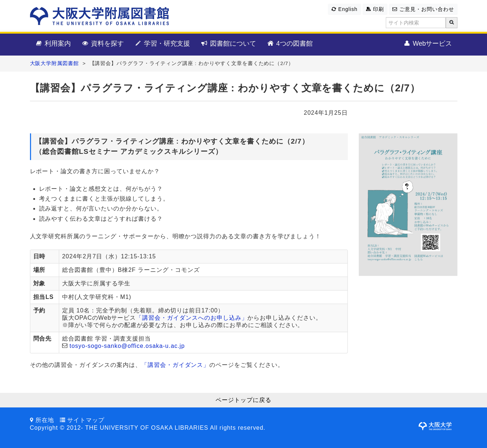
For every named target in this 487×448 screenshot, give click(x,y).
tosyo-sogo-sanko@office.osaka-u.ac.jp (127, 346)
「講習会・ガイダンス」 (176, 365)
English (344, 9)
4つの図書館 (290, 44)
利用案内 (53, 44)
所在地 (45, 420)
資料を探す (102, 44)
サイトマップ (86, 420)
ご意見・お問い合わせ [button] (423, 9)
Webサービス (428, 44)
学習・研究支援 (162, 44)
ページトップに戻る (243, 400)
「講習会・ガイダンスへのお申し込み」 (192, 318)
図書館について (228, 44)
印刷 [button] (375, 9)
